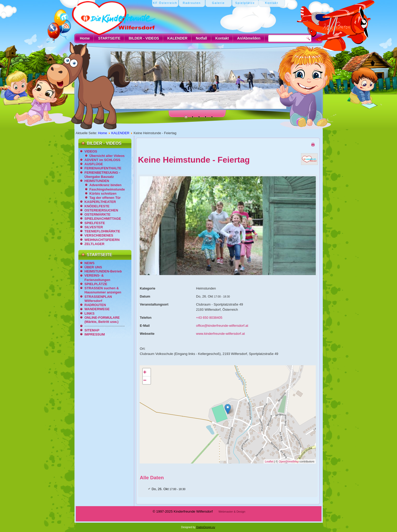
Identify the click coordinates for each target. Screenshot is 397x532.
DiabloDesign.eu (206, 527)
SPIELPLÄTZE (96, 284)
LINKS (90, 313)
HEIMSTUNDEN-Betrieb (103, 271)
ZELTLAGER (95, 244)
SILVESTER (94, 227)
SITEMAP (92, 330)
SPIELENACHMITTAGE (103, 219)
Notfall (201, 38)
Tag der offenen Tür (105, 198)
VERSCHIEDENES (99, 235)
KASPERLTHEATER (100, 202)
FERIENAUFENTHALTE (103, 168)
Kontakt (222, 38)
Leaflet (269, 461)
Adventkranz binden (106, 185)
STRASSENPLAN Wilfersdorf (98, 299)
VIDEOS (91, 151)
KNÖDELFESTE (97, 206)
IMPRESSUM (95, 334)
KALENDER (177, 38)
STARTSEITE (109, 38)
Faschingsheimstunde (107, 189)
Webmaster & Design (232, 512)
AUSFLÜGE (94, 164)
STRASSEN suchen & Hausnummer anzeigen (103, 290)
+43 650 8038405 (209, 318)
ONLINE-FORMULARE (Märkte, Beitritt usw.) (102, 320)
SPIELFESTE (95, 223)
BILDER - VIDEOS (144, 38)
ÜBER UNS (93, 267)
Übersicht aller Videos (107, 156)
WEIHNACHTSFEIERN (102, 240)
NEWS (90, 263)
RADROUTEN (95, 305)
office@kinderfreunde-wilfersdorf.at (222, 326)
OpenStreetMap (289, 461)
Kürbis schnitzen (103, 193)
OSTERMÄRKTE (98, 214)
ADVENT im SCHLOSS (103, 160)
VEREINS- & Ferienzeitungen (98, 278)
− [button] (145, 380)
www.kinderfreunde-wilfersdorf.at (220, 334)
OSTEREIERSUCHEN (101, 210)
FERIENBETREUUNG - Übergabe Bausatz (102, 175)
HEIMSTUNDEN (97, 181)
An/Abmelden (249, 38)
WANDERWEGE (97, 309)
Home (85, 38)
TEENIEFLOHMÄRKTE (102, 231)
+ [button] (145, 372)
